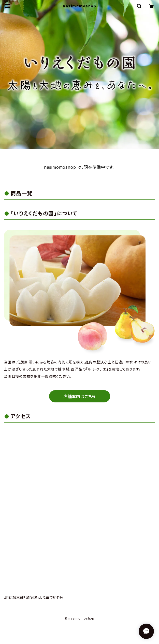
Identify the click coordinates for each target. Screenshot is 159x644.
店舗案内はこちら (79, 397)
